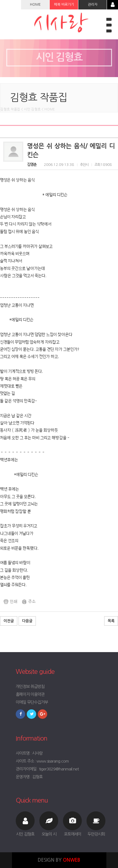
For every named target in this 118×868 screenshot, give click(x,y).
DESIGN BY (59, 860)
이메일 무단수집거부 (32, 702)
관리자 (93, 5)
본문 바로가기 (0, 0)
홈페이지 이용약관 (30, 694)
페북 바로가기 (64, 5)
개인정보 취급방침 (30, 687)
